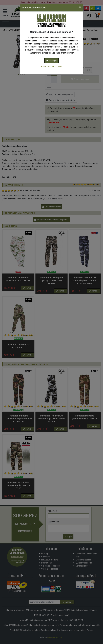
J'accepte (52, 61)
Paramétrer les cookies (51, 67)
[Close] (80, 7)
